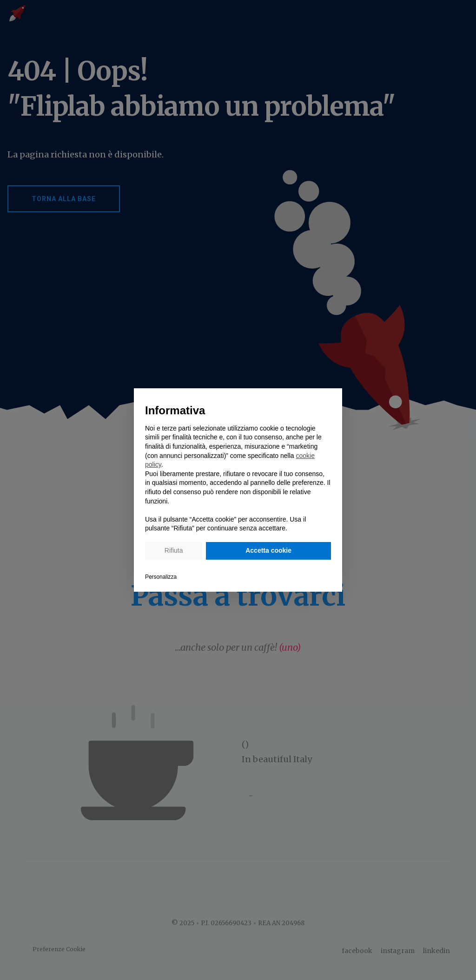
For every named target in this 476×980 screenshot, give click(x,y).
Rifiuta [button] (174, 550)
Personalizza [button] (161, 577)
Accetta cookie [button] (268, 550)
